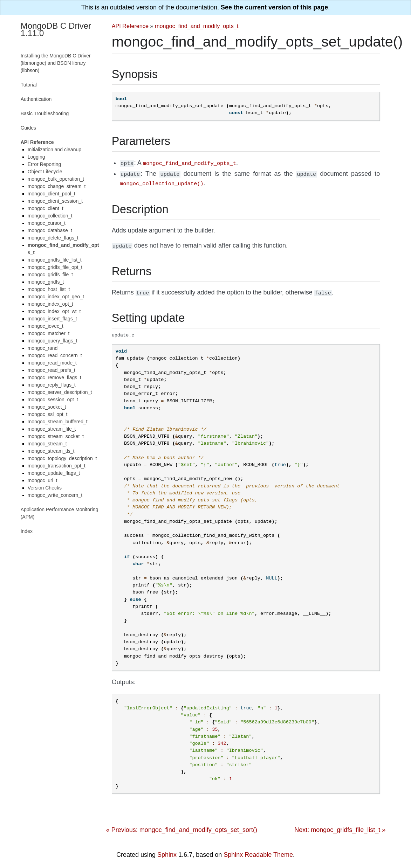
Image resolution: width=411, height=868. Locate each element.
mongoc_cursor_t (47, 223)
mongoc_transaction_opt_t (57, 466)
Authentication (36, 99)
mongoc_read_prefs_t (52, 370)
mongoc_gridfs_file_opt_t (55, 267)
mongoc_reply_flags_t (52, 385)
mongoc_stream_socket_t (56, 436)
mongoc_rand (43, 348)
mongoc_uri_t (43, 480)
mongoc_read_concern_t (55, 355)
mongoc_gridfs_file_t (50, 275)
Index (27, 531)
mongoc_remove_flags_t (54, 377)
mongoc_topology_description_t (62, 458)
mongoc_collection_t (50, 216)
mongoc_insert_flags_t (52, 319)
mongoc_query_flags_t (53, 341)
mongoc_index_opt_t (50, 304)
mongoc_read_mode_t (52, 363)
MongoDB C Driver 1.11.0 (56, 29)
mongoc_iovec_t (46, 326)
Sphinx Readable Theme (258, 852)
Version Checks (45, 488)
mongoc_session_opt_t (53, 400)
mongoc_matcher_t (49, 333)
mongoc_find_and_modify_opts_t (197, 26)
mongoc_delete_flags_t (53, 238)
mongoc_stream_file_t (52, 429)
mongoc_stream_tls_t (51, 451)
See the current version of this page (274, 7)
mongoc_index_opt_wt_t (54, 311)
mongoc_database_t (50, 230)
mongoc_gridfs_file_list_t (55, 260)
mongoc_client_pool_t (52, 194)
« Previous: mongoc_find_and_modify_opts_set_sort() (182, 827)
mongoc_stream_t (47, 444)
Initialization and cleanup (54, 150)
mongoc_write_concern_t (55, 495)
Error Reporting (44, 164)
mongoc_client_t (46, 208)
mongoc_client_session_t (55, 201)
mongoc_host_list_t (49, 289)
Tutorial (29, 85)
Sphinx (167, 852)
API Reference (130, 26)
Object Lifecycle (45, 172)
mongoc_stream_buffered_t (58, 422)
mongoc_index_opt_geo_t (56, 297)
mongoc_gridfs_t (46, 282)
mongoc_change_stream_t (57, 186)
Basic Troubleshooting (45, 113)
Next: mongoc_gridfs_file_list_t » (340, 827)
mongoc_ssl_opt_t (48, 414)
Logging (36, 157)
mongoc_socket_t (47, 407)
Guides (28, 128)
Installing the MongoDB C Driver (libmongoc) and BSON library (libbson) (56, 63)
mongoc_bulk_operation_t (56, 179)
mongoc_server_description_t (60, 392)
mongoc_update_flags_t (54, 473)
